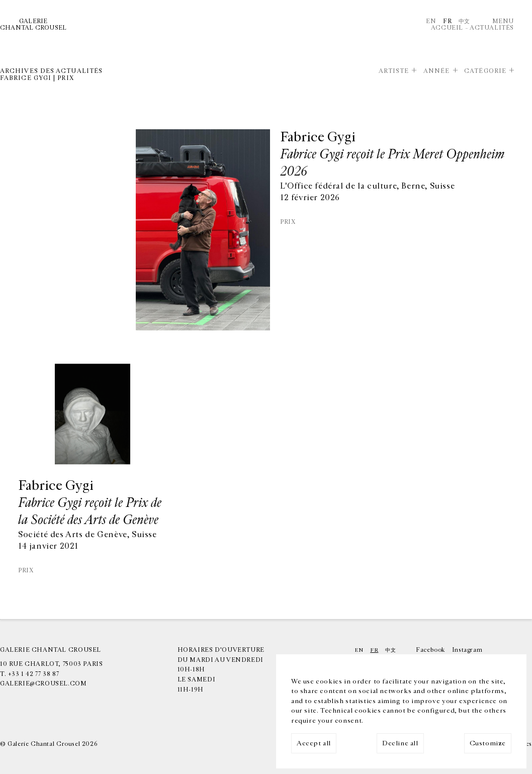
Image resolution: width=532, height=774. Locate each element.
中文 (464, 21)
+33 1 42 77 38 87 (33, 674)
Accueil (447, 28)
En (431, 21)
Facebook (430, 650)
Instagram (467, 650)
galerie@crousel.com (43, 683)
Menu (503, 21)
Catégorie (485, 71)
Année (436, 71)
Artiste (394, 71)
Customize (488, 743)
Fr (447, 21)
